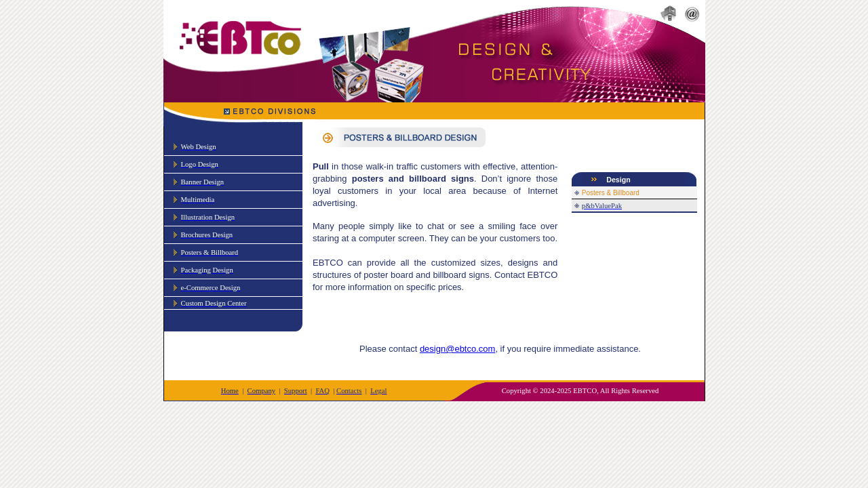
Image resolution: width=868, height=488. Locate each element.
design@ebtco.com (457, 349)
